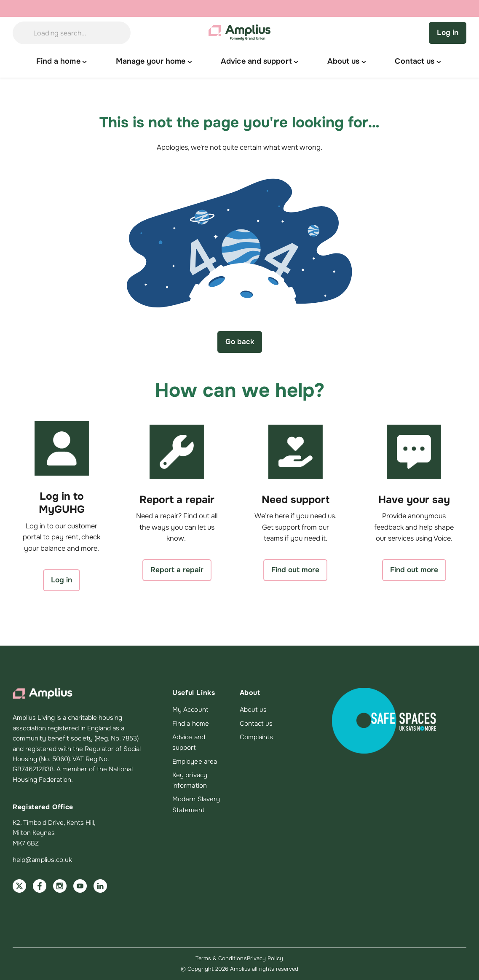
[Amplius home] (240, 33)
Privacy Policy (265, 958)
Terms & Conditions (221, 958)
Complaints (257, 737)
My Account (190, 710)
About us (253, 710)
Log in (448, 32)
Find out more (295, 570)
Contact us (256, 724)
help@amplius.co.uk (42, 860)
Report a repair (177, 570)
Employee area (195, 762)
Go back (240, 342)
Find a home (191, 724)
